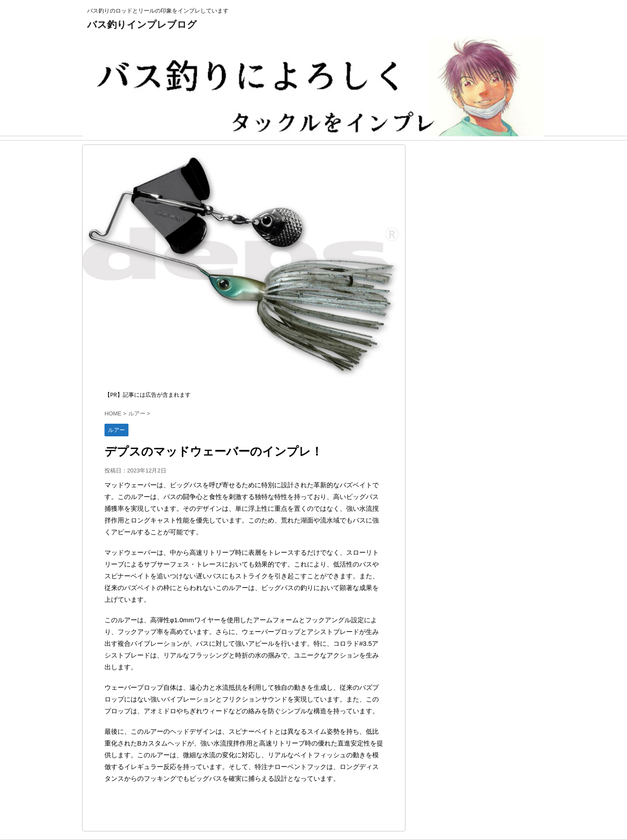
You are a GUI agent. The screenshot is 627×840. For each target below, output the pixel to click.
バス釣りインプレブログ (142, 25)
